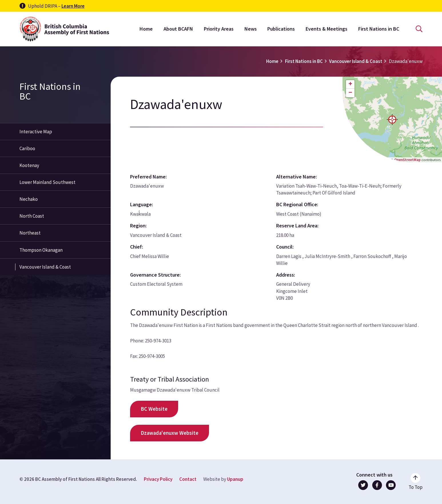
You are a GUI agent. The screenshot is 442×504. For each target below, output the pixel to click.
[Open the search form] (419, 29)
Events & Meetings (326, 29)
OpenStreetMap (407, 160)
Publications (281, 29)
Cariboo (27, 148)
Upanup (235, 479)
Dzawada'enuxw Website (170, 433)
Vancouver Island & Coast (356, 61)
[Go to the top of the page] (416, 482)
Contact (188, 479)
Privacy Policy (158, 479)
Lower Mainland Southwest (47, 182)
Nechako (29, 199)
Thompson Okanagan (41, 250)
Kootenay (29, 165)
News (251, 29)
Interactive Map (36, 132)
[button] (392, 120)
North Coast (32, 216)
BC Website (154, 409)
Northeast (30, 233)
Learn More (73, 6)
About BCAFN (178, 29)
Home (146, 29)
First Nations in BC (379, 29)
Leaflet (380, 160)
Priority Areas (219, 29)
